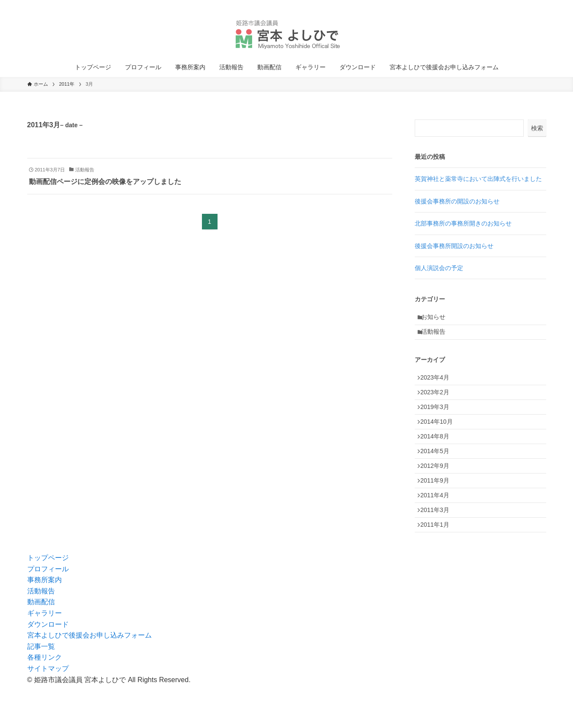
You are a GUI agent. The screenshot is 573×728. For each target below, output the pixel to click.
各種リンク (45, 700)
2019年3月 (438, 422)
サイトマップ (48, 711)
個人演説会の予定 (439, 268)
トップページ (48, 601)
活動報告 (437, 337)
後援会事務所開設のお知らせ (454, 246)
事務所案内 (45, 623)
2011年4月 (438, 530)
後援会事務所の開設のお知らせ (457, 201)
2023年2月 (438, 403)
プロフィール (48, 611)
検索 (537, 128)
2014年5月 (438, 476)
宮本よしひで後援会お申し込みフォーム (90, 678)
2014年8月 (438, 457)
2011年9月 (438, 512)
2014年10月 (440, 440)
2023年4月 (438, 386)
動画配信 (41, 645)
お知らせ (437, 319)
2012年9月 (438, 493)
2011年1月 (438, 566)
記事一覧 (41, 689)
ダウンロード (48, 667)
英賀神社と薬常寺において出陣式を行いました (478, 179)
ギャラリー (45, 656)
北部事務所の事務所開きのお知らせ (463, 223)
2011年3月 (438, 548)
